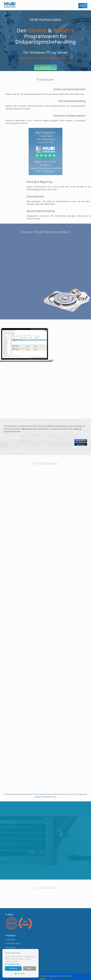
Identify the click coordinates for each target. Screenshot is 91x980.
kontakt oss (56, 976)
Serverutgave (10, 947)
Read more (23, 961)
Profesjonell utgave (13, 943)
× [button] (36, 952)
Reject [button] (30, 968)
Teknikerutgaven (39, 794)
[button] (21, 964)
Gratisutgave (10, 940)
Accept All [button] (13, 968)
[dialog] (21, 963)
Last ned (45, 67)
